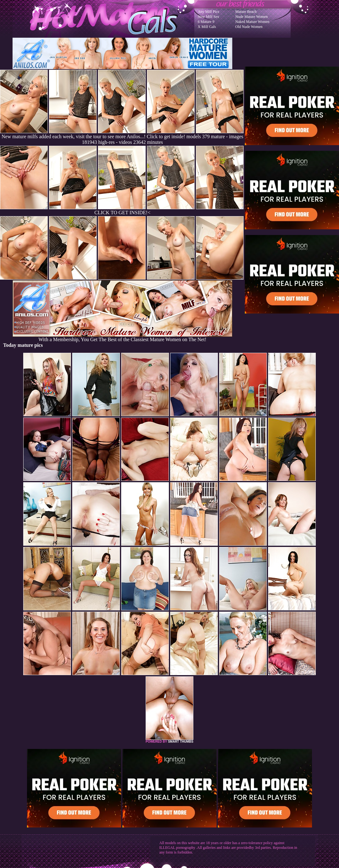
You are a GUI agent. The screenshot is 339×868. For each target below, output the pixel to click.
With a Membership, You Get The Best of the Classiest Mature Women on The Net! (122, 337)
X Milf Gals (207, 27)
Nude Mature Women (252, 17)
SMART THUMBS (181, 742)
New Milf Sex (208, 17)
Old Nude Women (249, 27)
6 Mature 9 (206, 22)
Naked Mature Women (253, 22)
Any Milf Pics (208, 12)
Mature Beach (246, 12)
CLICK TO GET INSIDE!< (122, 213)
